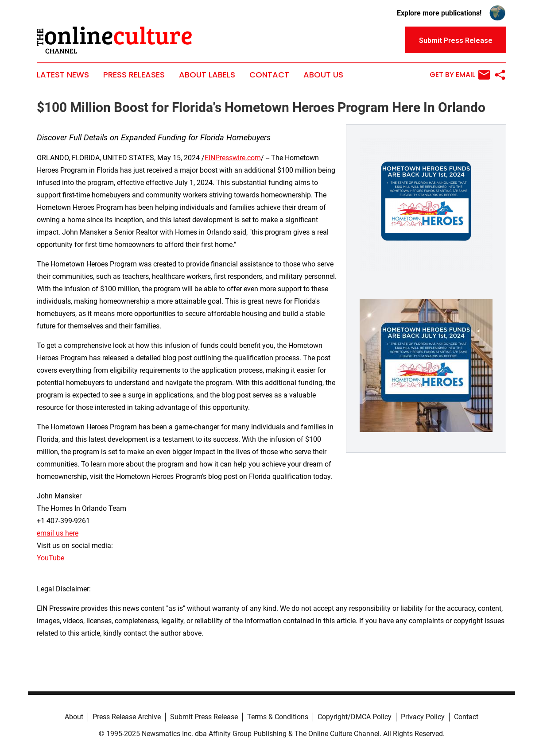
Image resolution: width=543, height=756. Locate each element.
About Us (323, 75)
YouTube (50, 558)
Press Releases (134, 75)
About (74, 717)
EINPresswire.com (233, 158)
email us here (58, 533)
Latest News (63, 75)
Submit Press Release (204, 717)
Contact (269, 75)
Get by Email (460, 75)
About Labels (207, 75)
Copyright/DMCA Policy (355, 717)
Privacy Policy (423, 717)
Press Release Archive (127, 717)
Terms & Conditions (278, 717)
